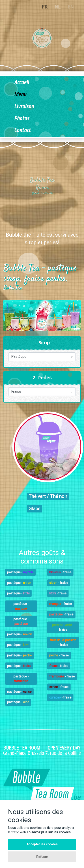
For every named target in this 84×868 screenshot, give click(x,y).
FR (45, 7)
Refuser (42, 857)
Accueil (22, 83)
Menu (20, 95)
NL (58, 7)
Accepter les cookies (42, 844)
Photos (22, 119)
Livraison (24, 106)
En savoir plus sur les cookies (49, 832)
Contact (22, 130)
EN (71, 7)
